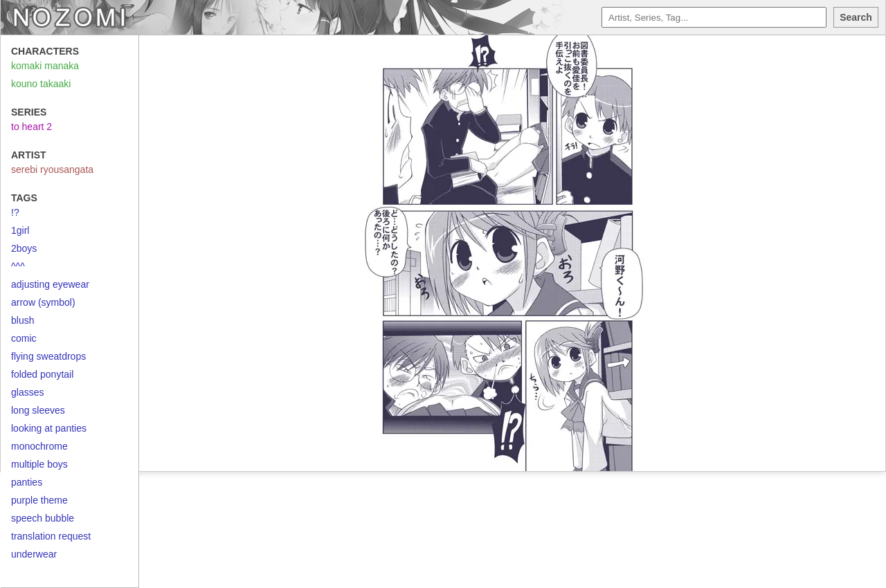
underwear (34, 554)
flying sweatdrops (48, 356)
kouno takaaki (41, 84)
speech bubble (43, 518)
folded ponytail (42, 374)
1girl (20, 230)
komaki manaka (45, 66)
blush (22, 320)
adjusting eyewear (50, 284)
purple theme (39, 500)
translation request (51, 536)
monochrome (39, 446)
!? (15, 212)
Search (856, 17)
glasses (27, 392)
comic (24, 338)
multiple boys (39, 464)
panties (27, 482)
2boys (24, 248)
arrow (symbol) (43, 302)
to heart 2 (31, 127)
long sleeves (38, 410)
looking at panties (49, 428)
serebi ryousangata (52, 169)
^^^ (18, 266)
